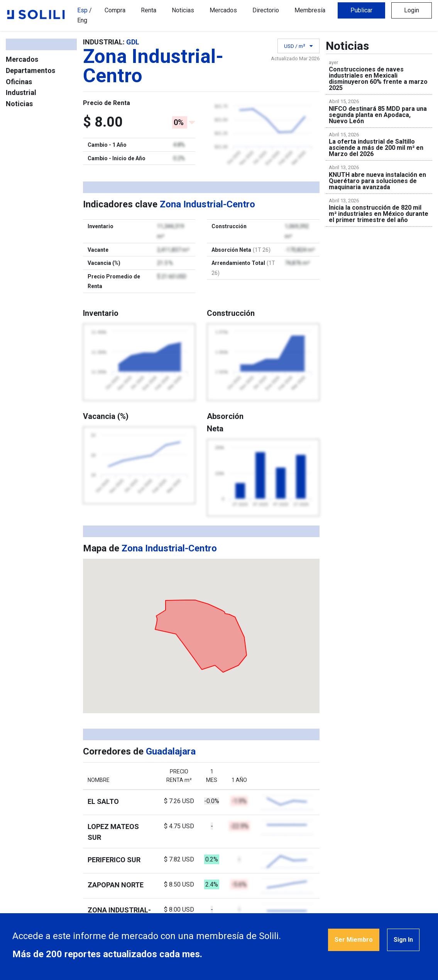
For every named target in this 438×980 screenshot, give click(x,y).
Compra (115, 10)
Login (412, 10)
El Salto (103, 801)
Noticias (183, 10)
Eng (82, 20)
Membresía (310, 10)
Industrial (21, 92)
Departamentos (30, 70)
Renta (149, 10)
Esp (82, 10)
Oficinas (19, 82)
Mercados (223, 10)
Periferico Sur (114, 860)
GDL (133, 42)
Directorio (266, 10)
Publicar (361, 10)
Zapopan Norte (116, 885)
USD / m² (297, 46)
